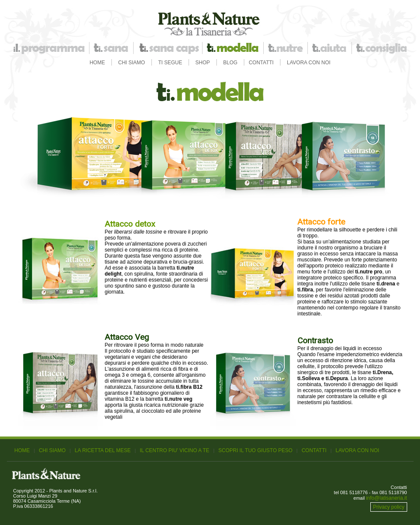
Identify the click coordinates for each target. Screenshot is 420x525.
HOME (97, 63)
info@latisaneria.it (387, 498)
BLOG (230, 63)
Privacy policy (389, 507)
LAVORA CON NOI (309, 63)
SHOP (203, 63)
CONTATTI (261, 63)
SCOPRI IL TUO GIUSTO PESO (255, 450)
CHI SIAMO (132, 63)
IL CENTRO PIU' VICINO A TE (175, 450)
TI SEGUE (170, 63)
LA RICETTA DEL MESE (103, 450)
